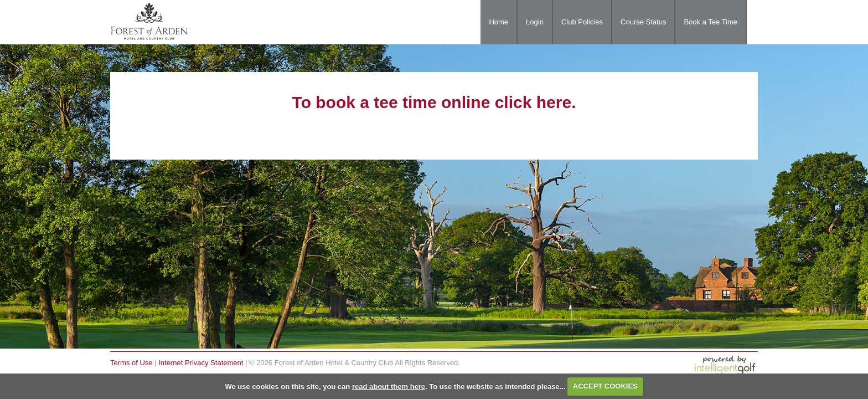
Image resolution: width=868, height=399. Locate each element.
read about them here (389, 386)
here (554, 102)
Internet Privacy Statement (201, 363)
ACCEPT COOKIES (605, 386)
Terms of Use (131, 363)
